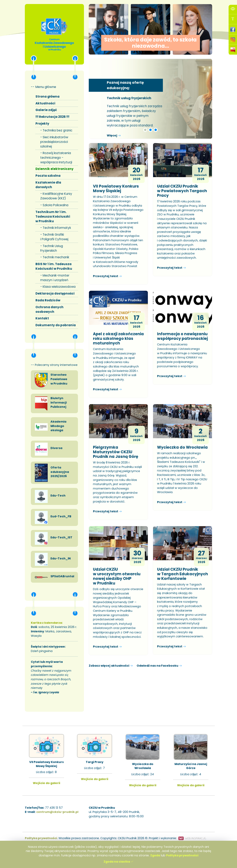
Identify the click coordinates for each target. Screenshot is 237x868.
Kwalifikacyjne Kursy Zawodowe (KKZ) (56, 196)
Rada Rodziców (48, 300)
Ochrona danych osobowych (49, 309)
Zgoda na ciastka (119, 862)
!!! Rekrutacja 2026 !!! (52, 117)
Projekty (42, 124)
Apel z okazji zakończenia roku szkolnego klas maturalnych (118, 339)
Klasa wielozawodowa (59, 287)
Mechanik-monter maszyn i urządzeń (55, 278)
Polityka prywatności (182, 855)
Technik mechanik (56, 257)
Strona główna (47, 96)
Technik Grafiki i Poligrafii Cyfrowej (54, 237)
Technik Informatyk (57, 228)
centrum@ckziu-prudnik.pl (57, 812)
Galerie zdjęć (46, 110)
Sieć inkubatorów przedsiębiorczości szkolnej (54, 142)
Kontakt (42, 318)
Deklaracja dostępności (55, 293)
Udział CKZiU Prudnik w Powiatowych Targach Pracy (182, 191)
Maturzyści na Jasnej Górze (191, 766)
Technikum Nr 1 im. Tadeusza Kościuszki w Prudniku (53, 216)
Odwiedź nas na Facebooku (159, 666)
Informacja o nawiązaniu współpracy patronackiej (182, 336)
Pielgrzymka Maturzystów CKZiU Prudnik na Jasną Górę (116, 452)
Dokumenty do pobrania (56, 325)
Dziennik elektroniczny (54, 169)
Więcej (114, 135)
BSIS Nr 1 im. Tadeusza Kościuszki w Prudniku (54, 266)
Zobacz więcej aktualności (111, 666)
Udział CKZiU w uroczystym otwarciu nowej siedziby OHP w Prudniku (117, 576)
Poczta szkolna (48, 176)
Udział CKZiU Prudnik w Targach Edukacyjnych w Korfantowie (183, 574)
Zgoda (155, 855)
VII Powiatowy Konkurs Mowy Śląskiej (116, 189)
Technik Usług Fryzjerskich (52, 248)
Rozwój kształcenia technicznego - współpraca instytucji (56, 158)
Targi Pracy (95, 762)
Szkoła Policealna (55, 205)
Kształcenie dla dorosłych (48, 185)
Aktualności (45, 103)
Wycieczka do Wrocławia (182, 447)
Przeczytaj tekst (107, 276)
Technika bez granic (57, 130)
